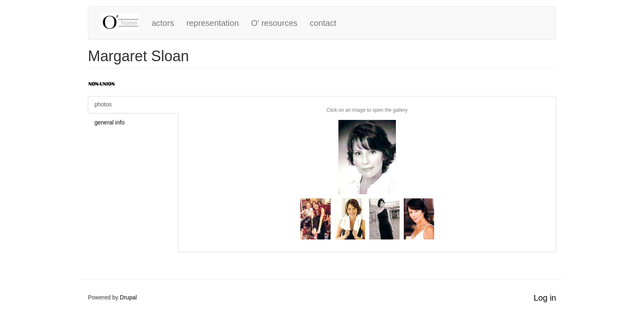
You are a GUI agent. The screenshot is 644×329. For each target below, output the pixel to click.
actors (163, 23)
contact (323, 23)
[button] (367, 157)
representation (213, 23)
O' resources (275, 23)
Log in (545, 298)
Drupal (128, 297)
